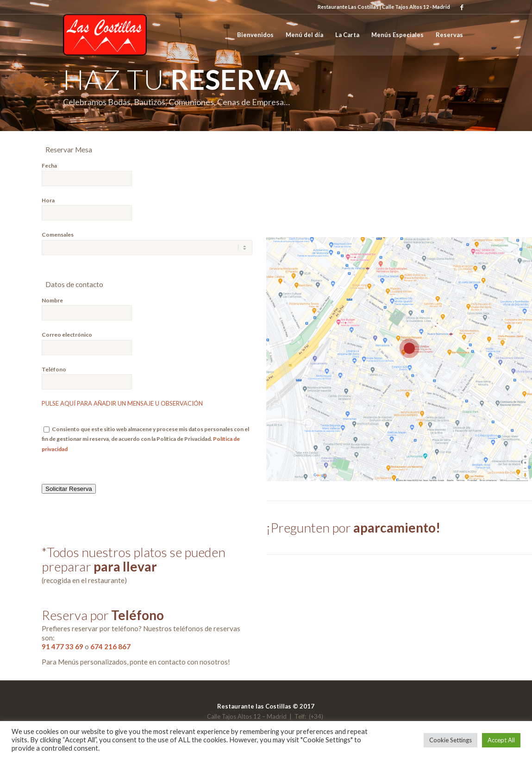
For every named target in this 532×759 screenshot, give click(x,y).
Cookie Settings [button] (451, 740)
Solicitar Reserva (69, 489)
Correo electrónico (67, 335)
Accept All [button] (501, 740)
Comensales (58, 235)
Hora (48, 200)
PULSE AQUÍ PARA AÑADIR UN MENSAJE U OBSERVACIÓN (122, 403)
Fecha (49, 166)
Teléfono (54, 369)
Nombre (52, 300)
